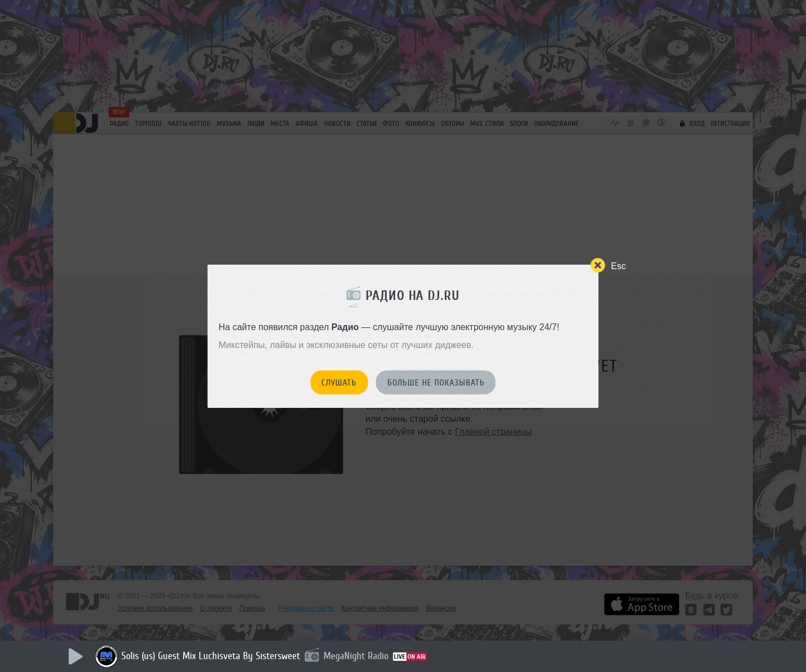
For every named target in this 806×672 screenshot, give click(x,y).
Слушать (339, 383)
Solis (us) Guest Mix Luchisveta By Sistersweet (211, 656)
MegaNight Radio (356, 656)
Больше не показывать (436, 383)
